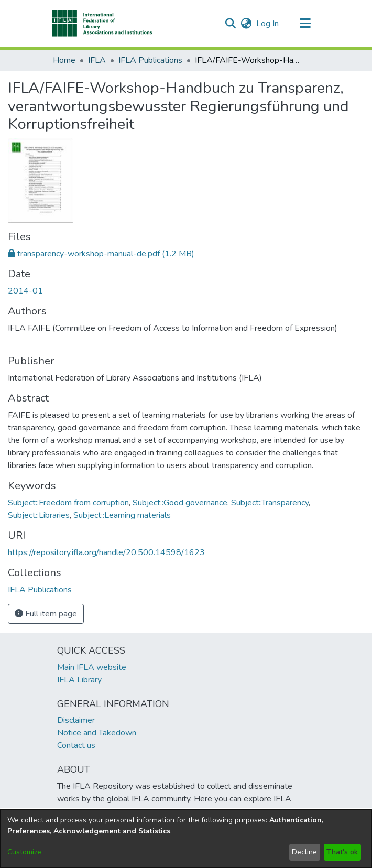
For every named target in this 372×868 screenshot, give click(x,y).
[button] (102, 24)
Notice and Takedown (97, 733)
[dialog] (186, 839)
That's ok (342, 852)
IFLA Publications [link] (150, 60)
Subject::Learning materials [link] (122, 515)
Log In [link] (268, 24)
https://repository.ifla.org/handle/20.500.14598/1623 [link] (106, 552)
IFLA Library (79, 680)
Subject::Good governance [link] (180, 503)
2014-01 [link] (25, 291)
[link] (101, 254)
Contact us (76, 745)
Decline (304, 852)
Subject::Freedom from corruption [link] (68, 503)
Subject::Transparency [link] (270, 503)
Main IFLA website (92, 667)
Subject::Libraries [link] (39, 515)
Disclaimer (76, 720)
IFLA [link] (97, 60)
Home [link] (64, 60)
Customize (24, 852)
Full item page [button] (46, 614)
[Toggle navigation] (305, 24)
